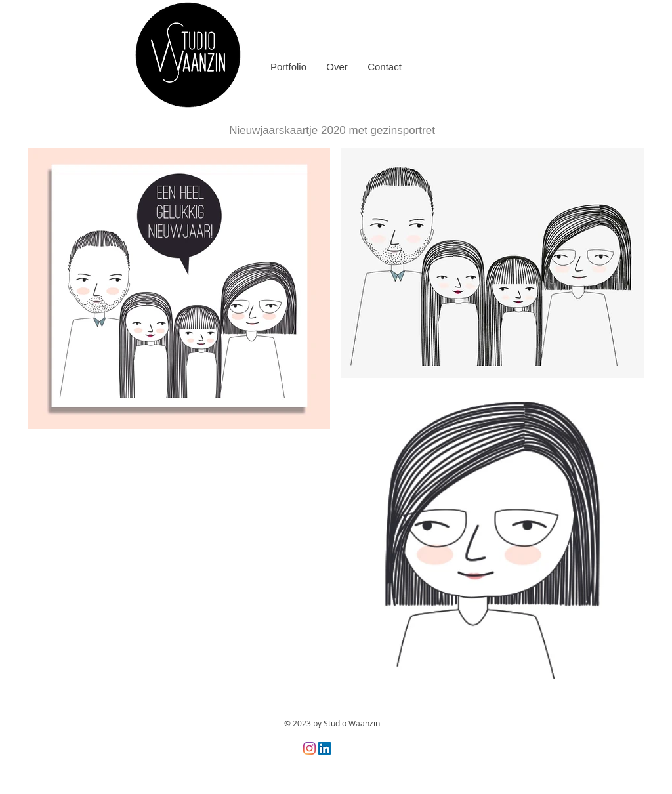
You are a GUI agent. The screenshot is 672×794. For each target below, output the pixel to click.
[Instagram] (309, 748)
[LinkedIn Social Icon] (325, 748)
